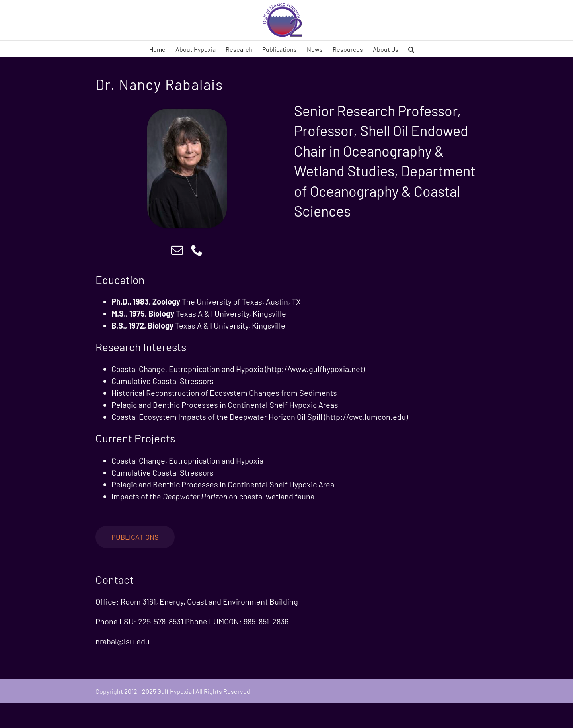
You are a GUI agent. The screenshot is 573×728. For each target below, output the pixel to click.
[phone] (197, 250)
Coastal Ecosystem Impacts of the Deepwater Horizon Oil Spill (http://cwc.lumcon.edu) (260, 417)
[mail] (177, 250)
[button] (411, 49)
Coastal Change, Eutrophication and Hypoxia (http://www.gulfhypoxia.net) (238, 369)
